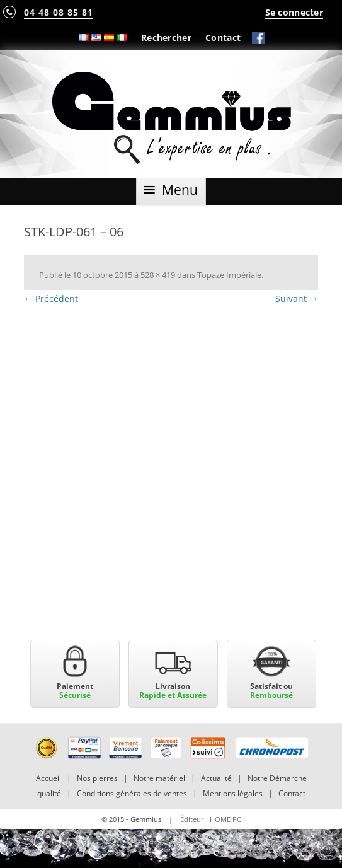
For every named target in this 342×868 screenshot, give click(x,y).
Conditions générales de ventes (132, 793)
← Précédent (51, 298)
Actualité (216, 778)
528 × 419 (158, 275)
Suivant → (297, 298)
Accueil (48, 778)
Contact (223, 38)
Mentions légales (233, 793)
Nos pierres (97, 778)
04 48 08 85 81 (59, 12)
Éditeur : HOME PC (211, 819)
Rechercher (166, 38)
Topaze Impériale (229, 275)
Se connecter (294, 12)
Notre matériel (159, 778)
